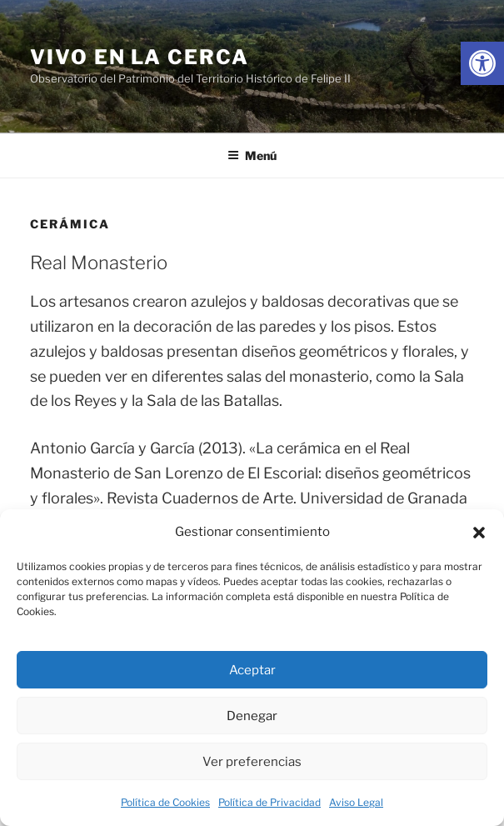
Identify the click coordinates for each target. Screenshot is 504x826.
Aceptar (252, 670)
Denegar (252, 716)
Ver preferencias (252, 762)
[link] (482, 63)
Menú (252, 155)
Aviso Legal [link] (356, 802)
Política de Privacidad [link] (269, 802)
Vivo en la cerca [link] (140, 57)
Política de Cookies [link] (165, 802)
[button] (479, 533)
